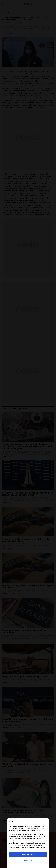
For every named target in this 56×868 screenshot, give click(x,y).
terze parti (40, 834)
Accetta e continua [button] (28, 855)
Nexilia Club (28, 861)
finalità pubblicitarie (30, 845)
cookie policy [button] (35, 830)
